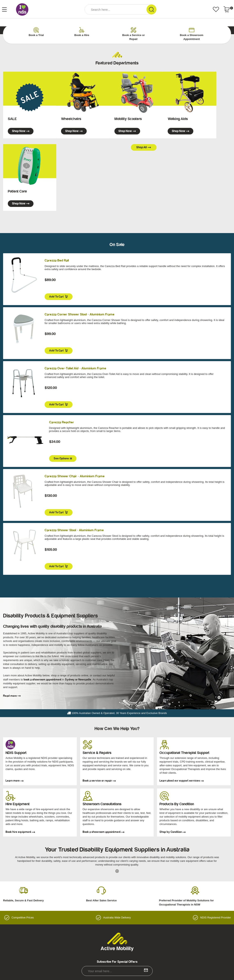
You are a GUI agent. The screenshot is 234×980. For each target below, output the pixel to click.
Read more (12, 696)
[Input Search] (116, 9)
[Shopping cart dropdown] (228, 9)
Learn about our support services (182, 781)
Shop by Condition (173, 832)
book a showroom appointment (42, 680)
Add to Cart (59, 297)
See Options (63, 458)
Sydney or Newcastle (78, 680)
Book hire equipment (20, 832)
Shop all (144, 147)
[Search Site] (151, 9)
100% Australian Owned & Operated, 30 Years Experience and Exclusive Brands (117, 713)
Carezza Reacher (62, 422)
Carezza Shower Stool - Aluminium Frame (74, 530)
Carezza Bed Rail (57, 260)
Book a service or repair (99, 781)
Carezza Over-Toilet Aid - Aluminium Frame (75, 368)
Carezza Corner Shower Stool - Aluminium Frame (80, 314)
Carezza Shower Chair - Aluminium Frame (75, 476)
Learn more (15, 781)
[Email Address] (117, 971)
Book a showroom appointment (104, 832)
